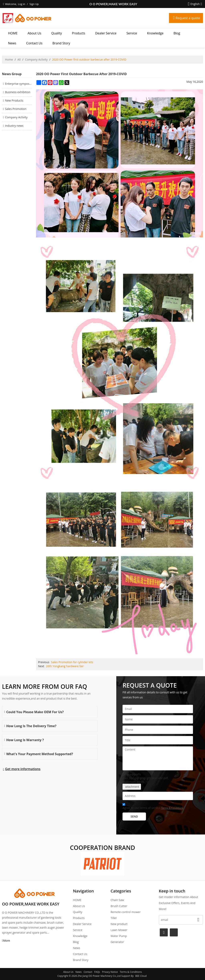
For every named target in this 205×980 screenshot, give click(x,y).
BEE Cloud (141, 976)
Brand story (61, 43)
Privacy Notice (110, 972)
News (12, 43)
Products (78, 33)
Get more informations (23, 769)
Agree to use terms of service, (153, 807)
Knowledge (155, 33)
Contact (88, 972)
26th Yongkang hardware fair (65, 666)
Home (9, 59)
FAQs (97, 972)
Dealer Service (106, 33)
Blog (177, 33)
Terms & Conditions (172, 808)
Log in (21, 4)
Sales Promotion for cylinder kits (72, 662)
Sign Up (34, 4)
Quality (57, 33)
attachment (132, 787)
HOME (13, 33)
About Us (35, 33)
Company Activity (36, 59)
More (7, 941)
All (19, 59)
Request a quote (188, 18)
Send (134, 816)
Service (132, 33)
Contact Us (34, 43)
